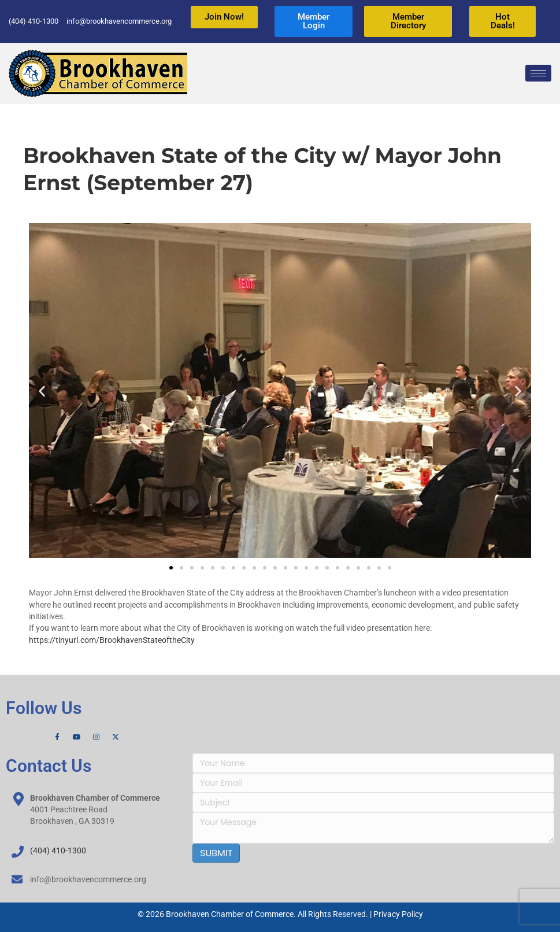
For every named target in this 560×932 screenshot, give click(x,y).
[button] (42, 391)
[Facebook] (57, 737)
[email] (373, 783)
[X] (116, 737)
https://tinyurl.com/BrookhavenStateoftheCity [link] (112, 640)
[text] (373, 763)
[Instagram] (96, 737)
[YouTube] (77, 737)
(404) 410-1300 (58, 850)
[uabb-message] (373, 828)
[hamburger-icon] (538, 73)
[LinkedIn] (135, 737)
